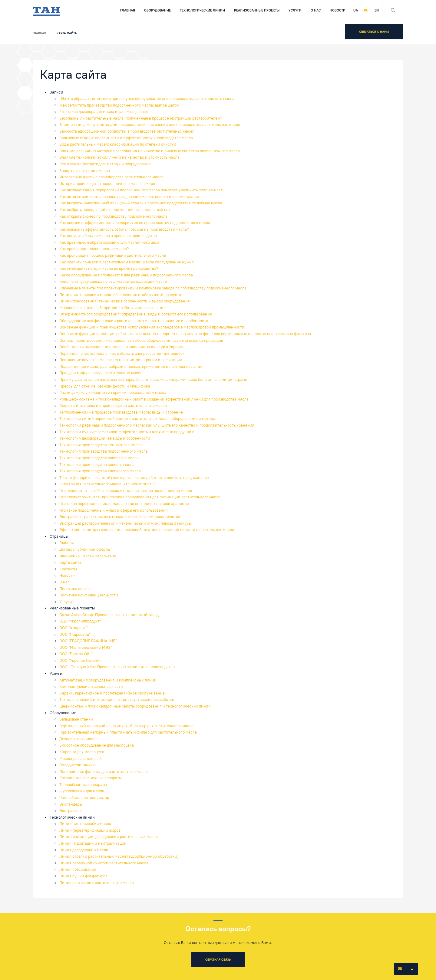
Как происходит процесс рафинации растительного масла (113, 255)
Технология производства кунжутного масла (101, 445)
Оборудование (157, 10)
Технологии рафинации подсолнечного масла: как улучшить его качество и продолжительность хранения (157, 425)
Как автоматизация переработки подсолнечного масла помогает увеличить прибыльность (142, 190)
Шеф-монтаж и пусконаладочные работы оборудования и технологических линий (135, 706)
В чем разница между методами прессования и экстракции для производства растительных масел (150, 125)
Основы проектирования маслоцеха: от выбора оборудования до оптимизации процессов (141, 340)
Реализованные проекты (257, 10)
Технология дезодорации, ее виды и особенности (105, 438)
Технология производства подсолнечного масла (104, 451)
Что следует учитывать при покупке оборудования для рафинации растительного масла (140, 497)
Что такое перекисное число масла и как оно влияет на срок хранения (124, 504)
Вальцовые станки (76, 719)
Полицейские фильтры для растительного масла (104, 772)
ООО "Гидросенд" (75, 634)
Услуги (295, 10)
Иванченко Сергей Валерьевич (88, 556)
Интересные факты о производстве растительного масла (111, 177)
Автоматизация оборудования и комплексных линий (108, 680)
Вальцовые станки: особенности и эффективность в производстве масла (126, 138)
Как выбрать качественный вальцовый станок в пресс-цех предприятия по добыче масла (141, 203)
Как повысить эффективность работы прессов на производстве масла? (124, 229)
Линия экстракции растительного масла (97, 883)
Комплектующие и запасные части (91, 686)
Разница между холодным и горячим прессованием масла (113, 393)
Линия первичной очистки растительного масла (104, 863)
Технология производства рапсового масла (99, 458)
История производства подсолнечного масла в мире (107, 184)
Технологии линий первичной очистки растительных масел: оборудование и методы (137, 419)
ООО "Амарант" (73, 628)
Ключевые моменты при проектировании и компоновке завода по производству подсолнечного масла (153, 288)
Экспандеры (71, 804)
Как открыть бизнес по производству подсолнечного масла (113, 216)
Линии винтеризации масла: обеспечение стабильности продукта (120, 295)
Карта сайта (70, 562)
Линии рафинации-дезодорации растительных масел (109, 837)
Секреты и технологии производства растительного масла (113, 406)
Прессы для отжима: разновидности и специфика (105, 386)
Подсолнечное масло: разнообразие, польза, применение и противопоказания (131, 366)
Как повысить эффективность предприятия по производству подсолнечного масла (135, 223)
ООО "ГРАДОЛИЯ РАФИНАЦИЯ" (88, 641)
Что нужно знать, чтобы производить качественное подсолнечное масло (126, 491)
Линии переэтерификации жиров (90, 830)
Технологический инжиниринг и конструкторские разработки (117, 700)
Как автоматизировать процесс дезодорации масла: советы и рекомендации (129, 197)
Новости (338, 10)
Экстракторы (71, 811)
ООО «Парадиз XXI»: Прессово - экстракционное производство (117, 667)
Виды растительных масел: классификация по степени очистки (118, 144)
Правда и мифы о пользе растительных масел (101, 373)
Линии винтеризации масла (85, 824)
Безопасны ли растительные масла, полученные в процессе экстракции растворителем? (141, 118)
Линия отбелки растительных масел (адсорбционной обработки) (119, 856)
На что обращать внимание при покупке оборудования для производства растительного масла (147, 99)
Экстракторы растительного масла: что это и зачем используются (120, 517)
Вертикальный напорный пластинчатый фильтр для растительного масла (126, 726)
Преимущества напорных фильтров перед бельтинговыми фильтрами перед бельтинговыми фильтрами (153, 379)
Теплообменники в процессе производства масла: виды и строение (121, 412)
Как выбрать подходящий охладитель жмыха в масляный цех (115, 210)
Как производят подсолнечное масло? (94, 249)
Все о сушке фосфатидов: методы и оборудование (105, 164)
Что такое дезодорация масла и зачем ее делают (104, 112)
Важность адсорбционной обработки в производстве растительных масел (127, 131)
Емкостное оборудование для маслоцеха (97, 745)
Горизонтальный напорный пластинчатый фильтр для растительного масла (128, 732)
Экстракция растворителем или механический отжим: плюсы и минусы (126, 523)
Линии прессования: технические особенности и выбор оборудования (125, 301)
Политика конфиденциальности (89, 595)
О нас (316, 10)
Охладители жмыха (77, 765)
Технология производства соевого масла (97, 465)
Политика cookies (75, 589)
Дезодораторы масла (78, 739)
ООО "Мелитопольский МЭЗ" (86, 647)
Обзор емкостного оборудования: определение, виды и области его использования (136, 314)
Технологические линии (202, 10)
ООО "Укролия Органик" (81, 660)
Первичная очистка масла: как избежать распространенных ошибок (122, 353)
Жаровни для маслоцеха (82, 752)
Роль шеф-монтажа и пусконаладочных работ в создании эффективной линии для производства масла (154, 399)
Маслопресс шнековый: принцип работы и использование (112, 308)
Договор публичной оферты (85, 549)
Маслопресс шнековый (81, 759)
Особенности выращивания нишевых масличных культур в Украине (122, 347)
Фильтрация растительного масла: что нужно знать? (107, 484)
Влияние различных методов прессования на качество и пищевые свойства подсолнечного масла (150, 151)
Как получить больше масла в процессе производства (108, 236)
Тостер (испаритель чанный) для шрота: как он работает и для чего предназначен (134, 478)
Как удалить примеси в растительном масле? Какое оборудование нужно (127, 262)
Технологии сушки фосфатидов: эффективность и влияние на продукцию (127, 432)
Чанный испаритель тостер (84, 798)
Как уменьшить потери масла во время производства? (109, 268)
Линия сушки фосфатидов (83, 876)
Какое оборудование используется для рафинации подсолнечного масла (126, 275)
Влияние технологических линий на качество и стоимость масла (119, 157)
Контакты (68, 569)
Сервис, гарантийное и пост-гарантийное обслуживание (112, 693)
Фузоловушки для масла (82, 791)
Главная (128, 10)
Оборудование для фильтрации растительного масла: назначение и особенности (134, 321)
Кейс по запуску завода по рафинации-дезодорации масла (113, 281)
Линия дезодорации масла (84, 850)
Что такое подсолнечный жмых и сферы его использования (114, 510)
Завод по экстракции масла (85, 171)
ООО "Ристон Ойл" (76, 654)
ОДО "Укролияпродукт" (80, 621)
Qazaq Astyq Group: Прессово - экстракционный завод (109, 615)
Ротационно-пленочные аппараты (91, 778)
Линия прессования (78, 869)
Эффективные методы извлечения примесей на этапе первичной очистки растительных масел (147, 530)
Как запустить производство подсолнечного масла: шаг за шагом (119, 105)
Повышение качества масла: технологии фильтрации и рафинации (121, 360)
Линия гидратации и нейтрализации (93, 843)
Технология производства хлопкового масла (100, 471)
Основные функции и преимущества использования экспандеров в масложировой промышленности (152, 327)
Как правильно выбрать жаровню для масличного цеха (109, 242)
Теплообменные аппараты (83, 785)
